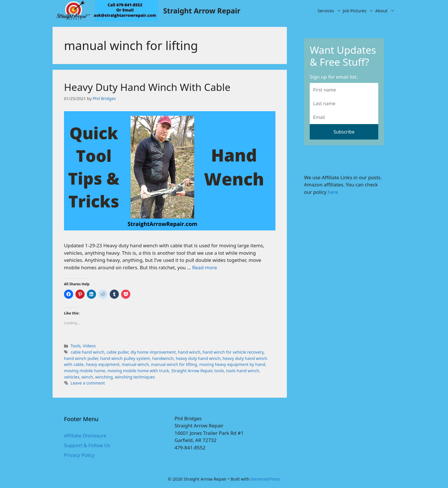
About (385, 11)
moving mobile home (85, 371)
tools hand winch (243, 371)
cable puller (118, 352)
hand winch (189, 352)
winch (87, 377)
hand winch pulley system (125, 358)
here (333, 192)
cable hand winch (87, 352)
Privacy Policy (79, 455)
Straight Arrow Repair (202, 11)
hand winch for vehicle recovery (233, 352)
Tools (76, 346)
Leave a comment (88, 383)
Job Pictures (359, 11)
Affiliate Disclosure (85, 436)
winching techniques (135, 377)
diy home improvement (153, 352)
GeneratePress (265, 479)
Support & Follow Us (87, 445)
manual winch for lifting (174, 364)
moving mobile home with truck (138, 371)
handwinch (163, 358)
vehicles (72, 377)
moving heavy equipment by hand (232, 364)
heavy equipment (103, 364)
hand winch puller (81, 358)
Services (330, 11)
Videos (89, 346)
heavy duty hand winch (198, 358)
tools (219, 371)
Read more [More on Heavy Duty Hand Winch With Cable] (205, 267)
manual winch (135, 364)
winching (104, 377)
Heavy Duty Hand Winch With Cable (147, 87)
